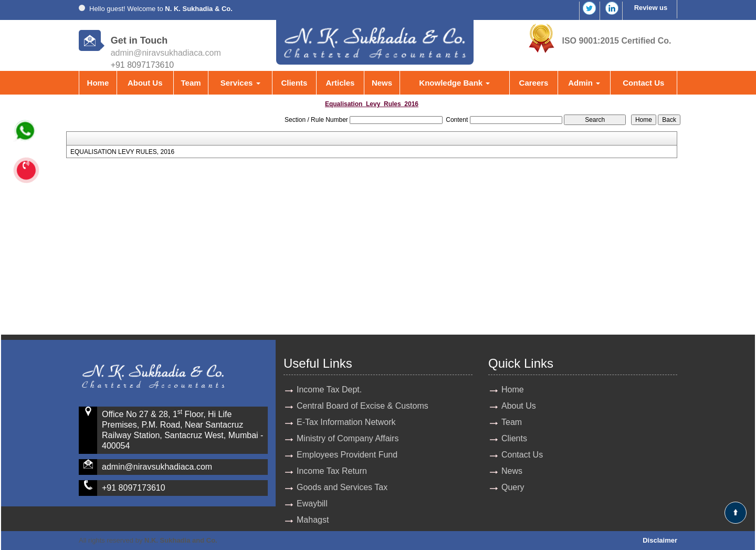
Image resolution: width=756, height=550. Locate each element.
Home (98, 83)
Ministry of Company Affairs (348, 438)
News (382, 83)
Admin (584, 83)
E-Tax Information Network (346, 422)
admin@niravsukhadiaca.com (166, 53)
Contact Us (643, 83)
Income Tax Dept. (329, 390)
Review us (651, 8)
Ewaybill (312, 504)
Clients (294, 83)
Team (191, 83)
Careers (534, 83)
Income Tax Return (332, 471)
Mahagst (313, 520)
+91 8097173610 (134, 488)
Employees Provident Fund (347, 455)
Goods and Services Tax (342, 487)
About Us (145, 83)
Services (240, 83)
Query (513, 487)
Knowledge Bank (454, 83)
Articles (340, 83)
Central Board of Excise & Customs (363, 406)
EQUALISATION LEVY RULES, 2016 (122, 152)
